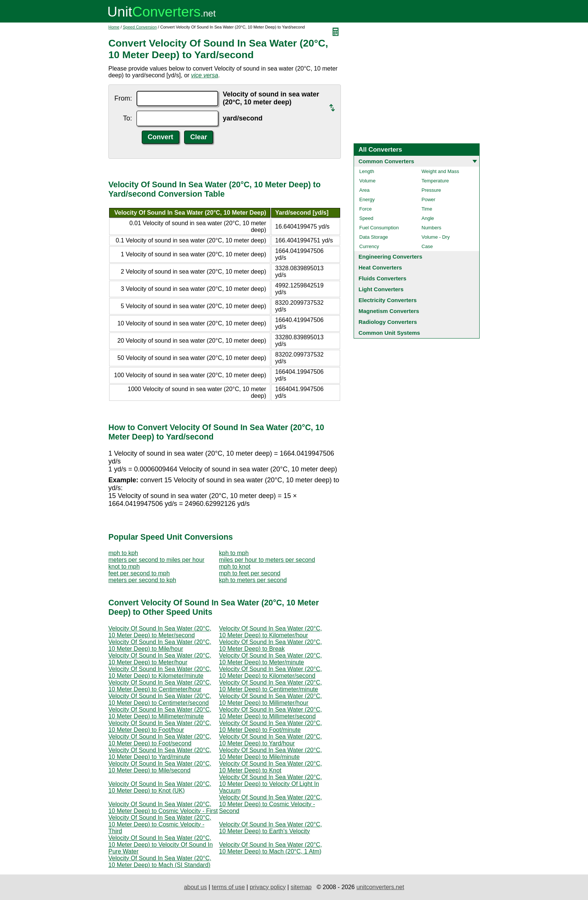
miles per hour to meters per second (267, 560)
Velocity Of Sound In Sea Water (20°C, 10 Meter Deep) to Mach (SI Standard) (160, 862)
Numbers (431, 228)
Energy (367, 199)
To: (127, 118)
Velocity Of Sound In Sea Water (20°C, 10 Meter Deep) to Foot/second (160, 740)
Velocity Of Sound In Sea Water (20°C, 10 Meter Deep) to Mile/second (160, 767)
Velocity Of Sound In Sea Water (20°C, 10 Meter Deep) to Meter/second (160, 632)
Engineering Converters (390, 257)
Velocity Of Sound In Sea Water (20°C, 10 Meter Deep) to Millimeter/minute (160, 713)
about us (195, 887)
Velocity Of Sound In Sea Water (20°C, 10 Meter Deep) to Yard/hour (270, 740)
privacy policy (268, 887)
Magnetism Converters (389, 311)
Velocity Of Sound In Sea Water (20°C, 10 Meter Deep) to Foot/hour (160, 726)
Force (365, 209)
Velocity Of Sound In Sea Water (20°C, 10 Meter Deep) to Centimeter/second (160, 699)
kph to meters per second (253, 580)
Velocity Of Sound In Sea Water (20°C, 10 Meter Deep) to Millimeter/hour (270, 699)
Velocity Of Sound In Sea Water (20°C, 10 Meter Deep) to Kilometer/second (270, 672)
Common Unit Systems (389, 333)
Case (427, 246)
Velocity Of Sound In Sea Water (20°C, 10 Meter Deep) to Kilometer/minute (160, 672)
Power (428, 199)
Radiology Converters (388, 322)
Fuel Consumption (379, 228)
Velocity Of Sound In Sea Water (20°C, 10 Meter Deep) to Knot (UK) (160, 787)
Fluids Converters (382, 278)
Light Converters (381, 289)
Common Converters (386, 161)
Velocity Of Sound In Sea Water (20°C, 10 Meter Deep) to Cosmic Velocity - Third (160, 824)
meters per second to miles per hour (156, 560)
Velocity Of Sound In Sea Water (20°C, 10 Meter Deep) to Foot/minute (270, 726)
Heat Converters (380, 267)
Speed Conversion (140, 27)
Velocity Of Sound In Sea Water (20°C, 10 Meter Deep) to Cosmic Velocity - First (163, 807)
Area (364, 190)
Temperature (435, 181)
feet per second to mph (139, 573)
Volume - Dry (436, 237)
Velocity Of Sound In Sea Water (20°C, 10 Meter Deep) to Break (270, 645)
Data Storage (374, 237)
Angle (428, 218)
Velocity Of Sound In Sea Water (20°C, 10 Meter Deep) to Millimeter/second (270, 713)
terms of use (228, 887)
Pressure (431, 190)
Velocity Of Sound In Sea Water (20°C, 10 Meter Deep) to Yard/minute (160, 753)
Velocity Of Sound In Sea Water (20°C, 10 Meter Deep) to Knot (270, 767)
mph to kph (123, 553)
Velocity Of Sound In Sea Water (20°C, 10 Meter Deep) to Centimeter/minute (270, 686)
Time (427, 209)
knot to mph (124, 567)
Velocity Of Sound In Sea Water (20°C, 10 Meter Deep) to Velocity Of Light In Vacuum (270, 784)
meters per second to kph (142, 580)
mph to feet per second (250, 573)
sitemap (301, 887)
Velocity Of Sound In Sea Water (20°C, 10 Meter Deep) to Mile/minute (270, 753)
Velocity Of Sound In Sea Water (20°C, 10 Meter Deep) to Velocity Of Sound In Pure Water (160, 845)
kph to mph (234, 553)
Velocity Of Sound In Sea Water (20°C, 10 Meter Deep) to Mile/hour (160, 645)
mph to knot (235, 567)
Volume (367, 181)
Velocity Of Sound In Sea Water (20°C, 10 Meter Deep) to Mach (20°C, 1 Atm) (270, 848)
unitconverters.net (380, 887)
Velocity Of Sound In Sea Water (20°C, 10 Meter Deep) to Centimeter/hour (160, 686)
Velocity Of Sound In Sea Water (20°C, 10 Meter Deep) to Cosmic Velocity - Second (270, 804)
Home (114, 27)
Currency (369, 246)
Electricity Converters (388, 300)
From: (123, 98)
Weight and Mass (440, 171)
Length (367, 171)
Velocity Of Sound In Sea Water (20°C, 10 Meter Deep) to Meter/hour (160, 659)
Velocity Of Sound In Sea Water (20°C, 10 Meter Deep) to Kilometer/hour (270, 632)
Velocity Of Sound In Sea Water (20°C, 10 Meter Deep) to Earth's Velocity (270, 828)
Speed (366, 218)
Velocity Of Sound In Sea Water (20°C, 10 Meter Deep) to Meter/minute (270, 659)
